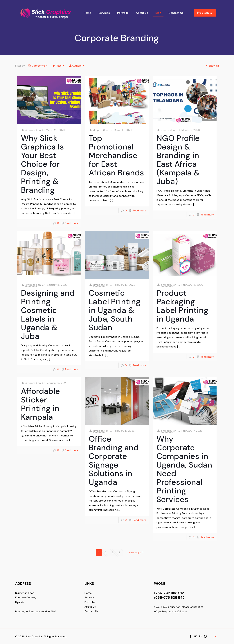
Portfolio (90, 602)
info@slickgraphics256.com (170, 611)
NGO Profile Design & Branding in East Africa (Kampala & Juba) (178, 160)
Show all (212, 66)
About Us (90, 607)
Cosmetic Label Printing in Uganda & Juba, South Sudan (115, 310)
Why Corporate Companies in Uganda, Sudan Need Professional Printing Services (184, 469)
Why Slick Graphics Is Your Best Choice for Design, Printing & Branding (42, 164)
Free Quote (205, 13)
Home (88, 593)
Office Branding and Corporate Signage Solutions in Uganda (114, 460)
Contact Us (91, 611)
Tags (58, 66)
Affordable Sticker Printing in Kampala (40, 404)
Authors (77, 66)
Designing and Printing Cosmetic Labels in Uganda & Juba (48, 314)
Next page (137, 552)
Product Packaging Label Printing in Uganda (182, 306)
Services (90, 597)
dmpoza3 (31, 130)
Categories (38, 66)
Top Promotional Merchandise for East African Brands (116, 155)
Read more (72, 223)
